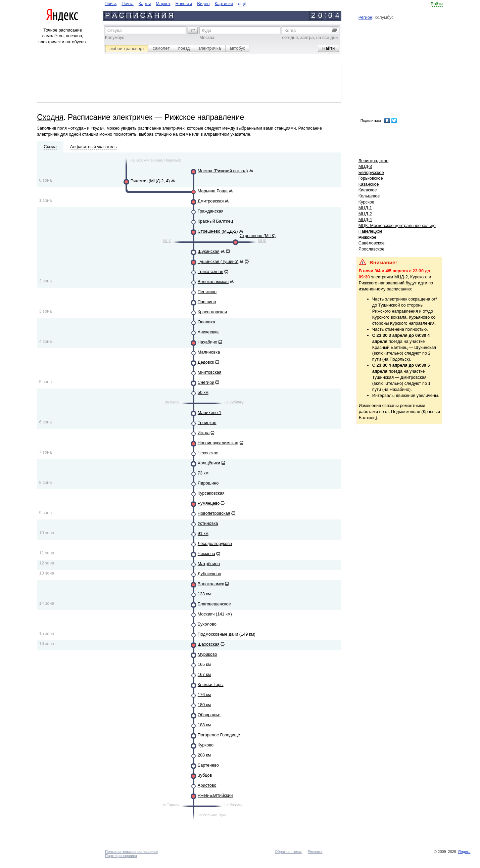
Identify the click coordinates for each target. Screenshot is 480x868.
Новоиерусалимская (218, 443)
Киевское (368, 190)
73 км (203, 473)
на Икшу (172, 402)
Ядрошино (208, 483)
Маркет (163, 4)
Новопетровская (214, 513)
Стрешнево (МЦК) (258, 236)
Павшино (207, 302)
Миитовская (210, 372)
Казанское (369, 184)
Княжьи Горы (211, 684)
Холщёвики (209, 463)
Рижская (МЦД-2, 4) (150, 181)
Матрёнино (209, 564)
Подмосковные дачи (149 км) (227, 634)
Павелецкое (371, 231)
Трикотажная (210, 271)
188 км (204, 725)
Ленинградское (374, 161)
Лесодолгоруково (215, 543)
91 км (203, 533)
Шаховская (209, 644)
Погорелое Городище (219, 735)
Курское (366, 202)
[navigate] (176, 4)
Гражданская (211, 211)
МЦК (167, 241)
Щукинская (209, 251)
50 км (203, 392)
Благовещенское (214, 604)
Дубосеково (209, 574)
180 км (204, 705)
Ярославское (372, 249)
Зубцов (205, 775)
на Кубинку (234, 402)
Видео (203, 4)
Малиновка (209, 352)
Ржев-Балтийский (215, 795)
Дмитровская (211, 201)
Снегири (206, 382)
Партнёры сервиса (121, 856)
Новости (184, 4)
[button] (193, 30)
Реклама (315, 852)
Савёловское (372, 243)
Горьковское (371, 178)
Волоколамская (213, 282)
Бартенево (208, 765)
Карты (145, 4)
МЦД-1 (365, 208)
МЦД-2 (365, 214)
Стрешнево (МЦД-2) (218, 231)
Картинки (224, 4)
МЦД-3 (365, 166)
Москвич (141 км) (215, 614)
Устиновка (208, 523)
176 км (204, 695)
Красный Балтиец (215, 221)
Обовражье (209, 715)
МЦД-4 (365, 219)
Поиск (111, 4)
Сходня (50, 117)
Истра (204, 433)
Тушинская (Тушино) (218, 261)
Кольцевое (369, 196)
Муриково (207, 654)
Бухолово (207, 624)
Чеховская (208, 453)
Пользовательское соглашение (131, 852)
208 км (204, 755)
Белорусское (371, 172)
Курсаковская (211, 493)
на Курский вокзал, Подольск (156, 160)
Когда (290, 30)
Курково (206, 745)
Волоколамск (211, 584)
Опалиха (206, 322)
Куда (206, 30)
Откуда (115, 30)
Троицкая (207, 423)
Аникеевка (208, 332)
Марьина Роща (213, 191)
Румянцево (209, 503)
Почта (128, 4)
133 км (204, 594)
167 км (204, 674)
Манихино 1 (210, 413)
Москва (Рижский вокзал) (223, 171)
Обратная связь (288, 852)
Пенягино (207, 292)
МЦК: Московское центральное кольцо (397, 225)
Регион (365, 17)
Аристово (207, 785)
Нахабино (207, 342)
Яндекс (464, 852)
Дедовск (206, 362)
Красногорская (212, 312)
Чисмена (206, 554)
